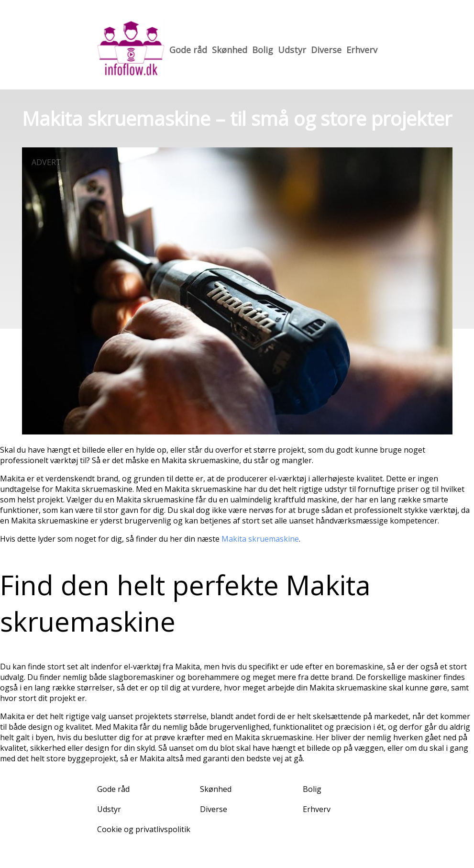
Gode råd (188, 50)
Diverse (326, 50)
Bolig (263, 50)
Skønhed (230, 50)
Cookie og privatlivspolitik (144, 829)
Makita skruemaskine (260, 539)
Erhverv (362, 50)
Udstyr (292, 50)
